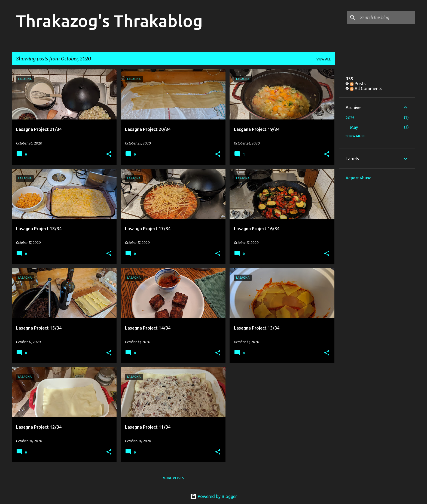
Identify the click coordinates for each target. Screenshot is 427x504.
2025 (350, 118)
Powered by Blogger (213, 496)
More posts (173, 478)
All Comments (366, 88)
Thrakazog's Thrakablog (109, 21)
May (354, 127)
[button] (109, 154)
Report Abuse (358, 178)
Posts (358, 84)
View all (324, 59)
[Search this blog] (387, 17)
